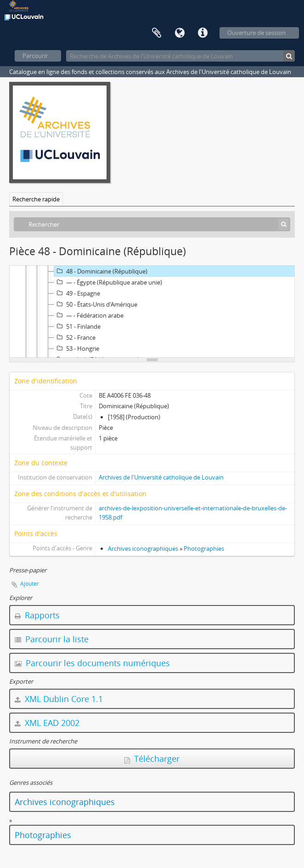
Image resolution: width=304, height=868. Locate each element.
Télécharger (152, 759)
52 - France (75, 337)
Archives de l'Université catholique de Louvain (161, 477)
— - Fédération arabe (89, 315)
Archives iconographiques (143, 548)
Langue (180, 33)
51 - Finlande (77, 326)
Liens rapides (203, 33)
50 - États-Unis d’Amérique (96, 304)
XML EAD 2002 (47, 723)
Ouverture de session (256, 33)
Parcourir (35, 56)
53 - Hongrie (77, 348)
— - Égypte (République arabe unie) (108, 282)
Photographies (204, 548)
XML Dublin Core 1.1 (59, 699)
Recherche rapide (36, 199)
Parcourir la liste (52, 639)
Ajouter (30, 584)
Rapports (37, 615)
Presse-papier (157, 33)
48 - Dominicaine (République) (101, 271)
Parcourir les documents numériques (92, 663)
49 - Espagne (77, 293)
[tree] (152, 312)
